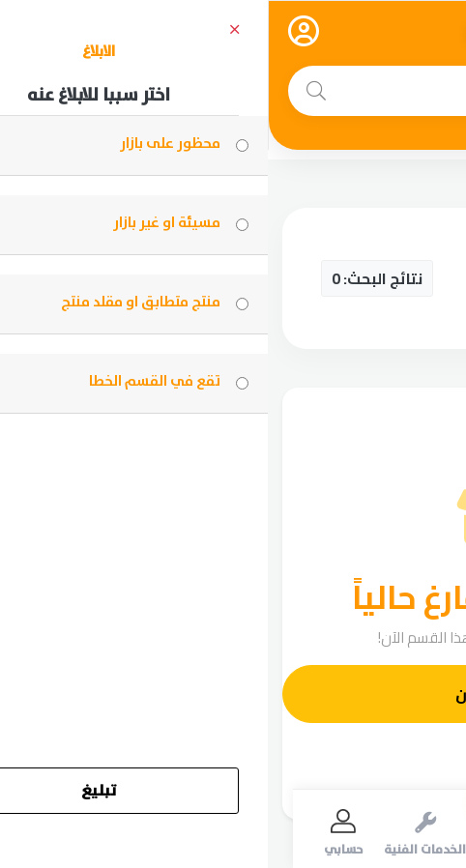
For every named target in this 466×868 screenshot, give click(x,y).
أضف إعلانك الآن (245, 694)
